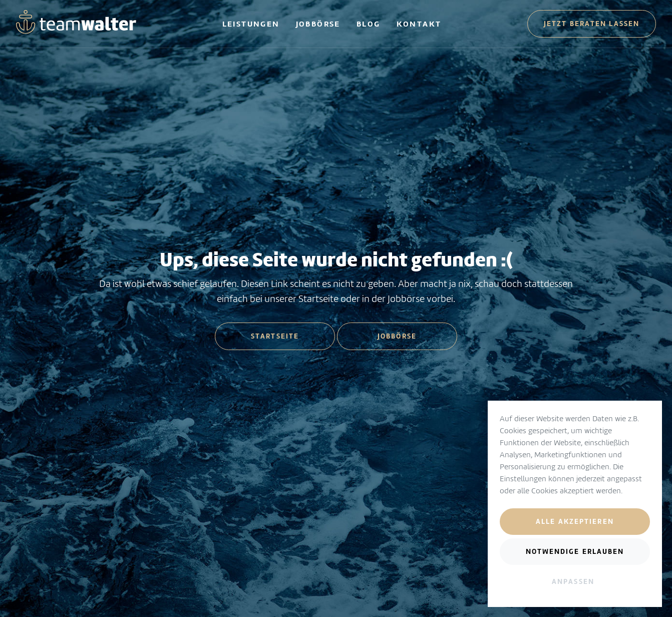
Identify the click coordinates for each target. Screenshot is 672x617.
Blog (369, 24)
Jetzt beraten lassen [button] (592, 24)
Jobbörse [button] (397, 336)
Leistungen (251, 24)
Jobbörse (318, 24)
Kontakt (419, 24)
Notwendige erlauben (575, 551)
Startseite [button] (275, 336)
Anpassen (573, 581)
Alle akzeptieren (575, 521)
